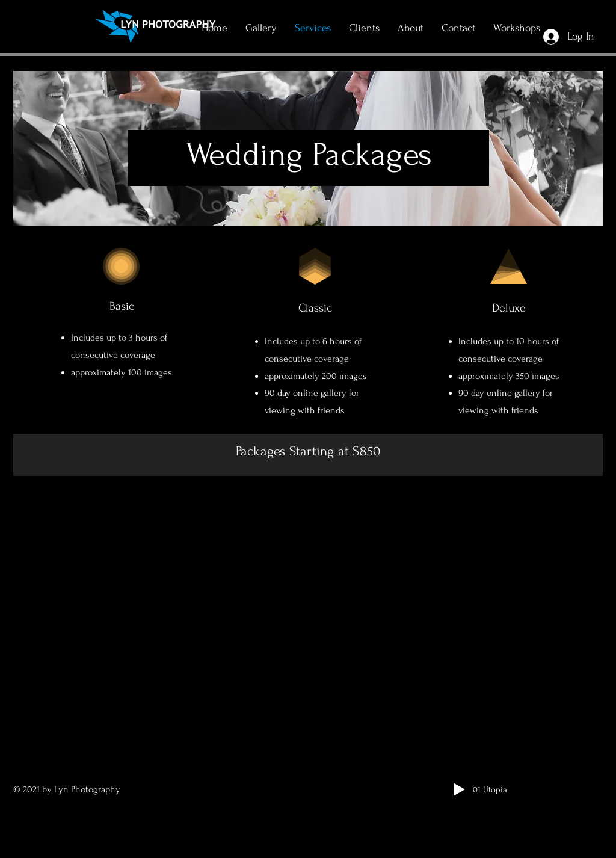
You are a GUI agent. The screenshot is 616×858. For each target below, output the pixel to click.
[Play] (459, 789)
